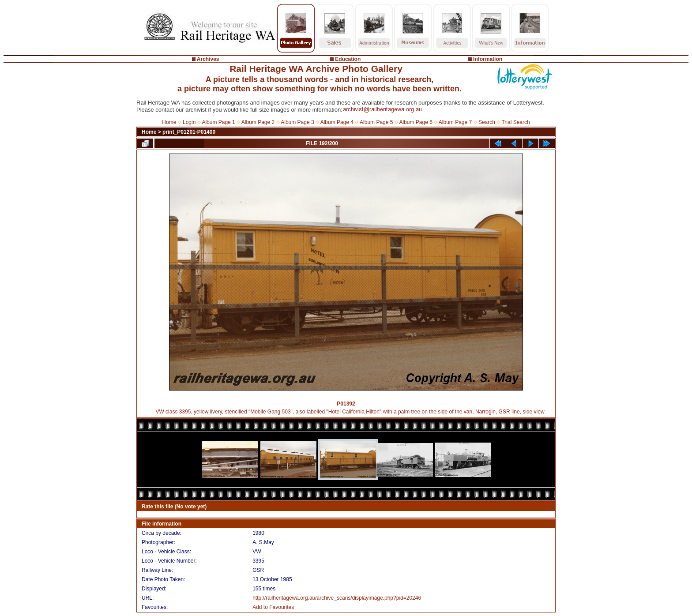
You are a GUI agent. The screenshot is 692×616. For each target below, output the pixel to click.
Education (348, 59)
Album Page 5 (376, 122)
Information (488, 59)
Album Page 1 (218, 122)
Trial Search (515, 122)
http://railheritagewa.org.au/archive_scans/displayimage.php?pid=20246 (337, 598)
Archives (208, 59)
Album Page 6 (416, 122)
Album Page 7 (455, 122)
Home (169, 122)
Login (189, 122)
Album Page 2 (258, 122)
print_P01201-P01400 (189, 132)
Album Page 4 (337, 122)
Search (487, 122)
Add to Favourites (273, 607)
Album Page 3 (297, 122)
